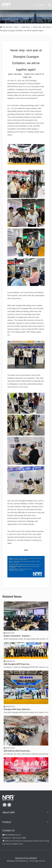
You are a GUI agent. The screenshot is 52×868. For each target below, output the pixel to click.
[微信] (9, 805)
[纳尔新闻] (26, 17)
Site (30, 77)
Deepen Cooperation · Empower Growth (18, 635)
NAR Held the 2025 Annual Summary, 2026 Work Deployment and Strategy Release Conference (18, 750)
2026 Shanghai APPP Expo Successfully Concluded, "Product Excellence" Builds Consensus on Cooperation (18, 663)
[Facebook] (5, 805)
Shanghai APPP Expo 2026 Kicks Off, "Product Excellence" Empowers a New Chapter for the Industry (18, 708)
